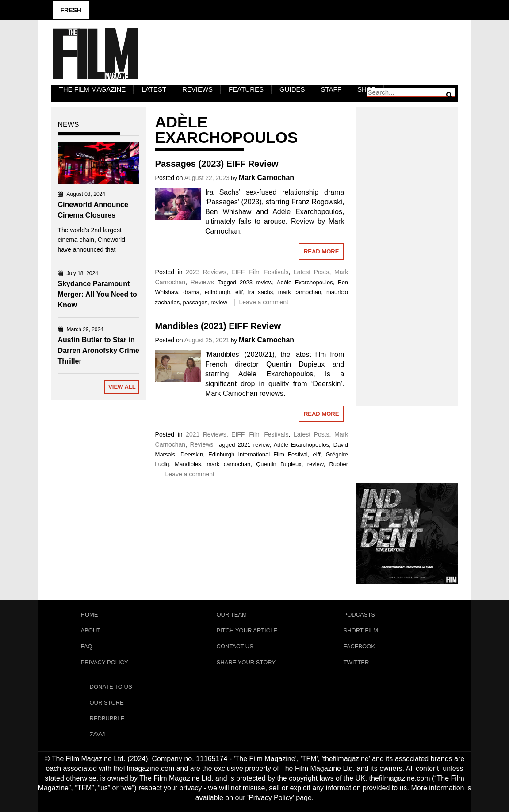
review (219, 302)
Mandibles (188, 464)
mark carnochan (300, 292)
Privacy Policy (105, 662)
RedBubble (107, 718)
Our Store (107, 703)
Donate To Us (111, 687)
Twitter (356, 662)
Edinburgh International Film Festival (258, 454)
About (91, 630)
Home (90, 615)
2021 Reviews (206, 434)
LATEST (154, 89)
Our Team (232, 615)
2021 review (254, 445)
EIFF (238, 272)
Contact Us (235, 646)
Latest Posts (312, 272)
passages (195, 302)
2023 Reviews (206, 272)
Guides (292, 89)
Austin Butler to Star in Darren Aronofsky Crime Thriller (99, 350)
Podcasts (360, 615)
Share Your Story (246, 662)
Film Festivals (269, 272)
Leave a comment (264, 302)
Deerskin (192, 454)
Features (246, 89)
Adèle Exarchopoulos (305, 282)
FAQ (87, 646)
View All (122, 387)
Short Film (361, 630)
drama (191, 292)
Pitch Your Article (247, 630)
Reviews (197, 89)
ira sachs (260, 292)
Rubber (339, 464)
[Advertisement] (407, 247)
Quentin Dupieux (279, 464)
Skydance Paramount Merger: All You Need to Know (98, 294)
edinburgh (218, 292)
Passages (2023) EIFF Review (217, 164)
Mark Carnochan (266, 178)
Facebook (360, 646)
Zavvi (98, 734)
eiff (239, 292)
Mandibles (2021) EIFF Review (218, 326)
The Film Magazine (93, 89)
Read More (321, 251)
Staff (331, 89)
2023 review (256, 282)
